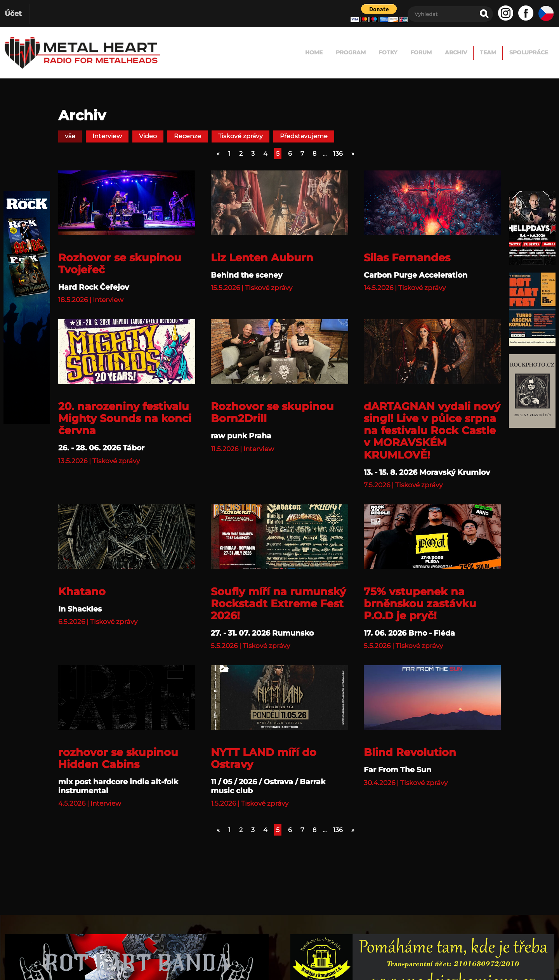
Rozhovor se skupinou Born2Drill (272, 412)
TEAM (464, 53)
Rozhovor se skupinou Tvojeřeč (120, 264)
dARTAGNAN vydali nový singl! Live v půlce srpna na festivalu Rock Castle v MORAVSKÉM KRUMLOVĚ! (432, 430)
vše (70, 136)
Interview (107, 136)
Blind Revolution (410, 752)
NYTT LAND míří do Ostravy (264, 758)
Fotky (322, 53)
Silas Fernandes (407, 258)
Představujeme (304, 136)
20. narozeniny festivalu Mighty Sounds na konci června (125, 418)
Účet (13, 14)
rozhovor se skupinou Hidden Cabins (118, 758)
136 (338, 154)
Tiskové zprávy (240, 136)
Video (148, 136)
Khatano (82, 592)
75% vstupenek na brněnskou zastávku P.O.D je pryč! (420, 604)
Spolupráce (520, 53)
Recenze (187, 136)
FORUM (369, 53)
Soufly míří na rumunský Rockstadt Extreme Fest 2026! (278, 604)
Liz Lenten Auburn (262, 258)
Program (270, 53)
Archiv (418, 53)
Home (219, 53)
